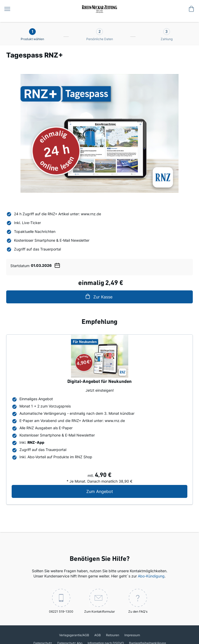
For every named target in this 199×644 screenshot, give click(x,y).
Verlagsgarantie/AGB (74, 635)
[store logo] (99, 9)
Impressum (132, 635)
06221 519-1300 (61, 601)
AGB (98, 635)
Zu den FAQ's (138, 601)
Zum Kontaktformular (99, 601)
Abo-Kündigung (151, 576)
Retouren (113, 635)
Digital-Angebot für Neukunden (99, 382)
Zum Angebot (130, 491)
